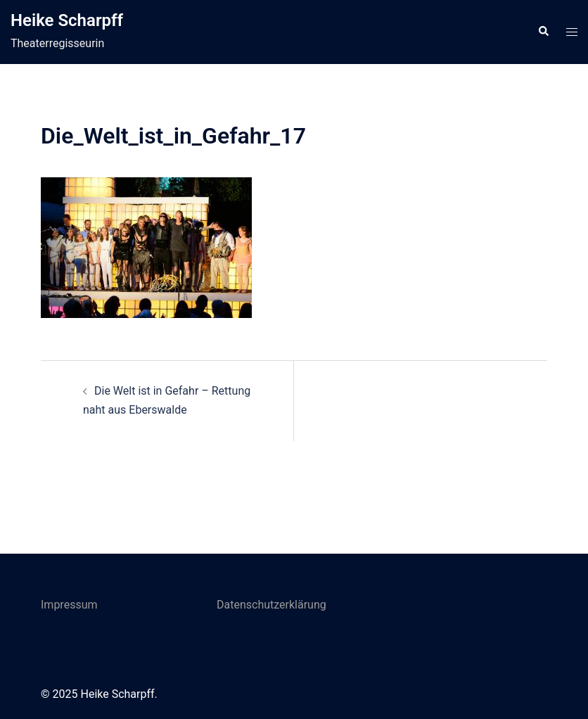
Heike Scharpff (67, 20)
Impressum (69, 605)
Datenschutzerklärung (271, 605)
